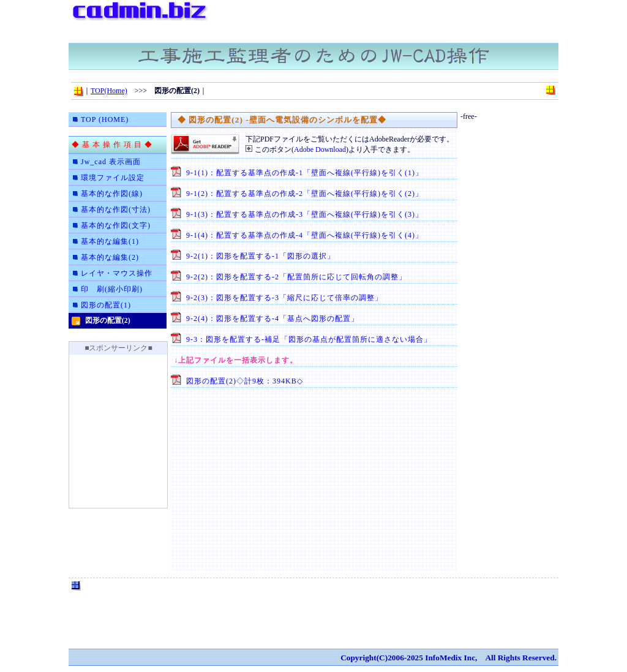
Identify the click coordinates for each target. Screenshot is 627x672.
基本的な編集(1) (110, 241)
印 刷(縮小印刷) (112, 289)
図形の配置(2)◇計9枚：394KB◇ (245, 381)
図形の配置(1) (106, 305)
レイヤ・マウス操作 (117, 273)
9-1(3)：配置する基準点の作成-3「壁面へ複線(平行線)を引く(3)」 (305, 214)
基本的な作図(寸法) (116, 210)
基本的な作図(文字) (116, 225)
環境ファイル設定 (113, 178)
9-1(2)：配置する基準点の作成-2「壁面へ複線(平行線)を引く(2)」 (305, 194)
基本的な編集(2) (110, 257)
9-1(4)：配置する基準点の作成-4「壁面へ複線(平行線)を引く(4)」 (305, 235)
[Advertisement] (414, 18)
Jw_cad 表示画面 (111, 162)
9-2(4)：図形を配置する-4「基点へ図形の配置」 (272, 319)
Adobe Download (320, 149)
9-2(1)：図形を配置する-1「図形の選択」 (261, 256)
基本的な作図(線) (112, 194)
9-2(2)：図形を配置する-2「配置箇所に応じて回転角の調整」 (296, 277)
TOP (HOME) (105, 119)
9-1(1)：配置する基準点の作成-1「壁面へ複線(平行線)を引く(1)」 (305, 173)
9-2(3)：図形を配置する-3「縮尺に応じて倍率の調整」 (284, 298)
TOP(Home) (109, 91)
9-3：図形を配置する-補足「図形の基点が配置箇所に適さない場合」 (309, 339)
